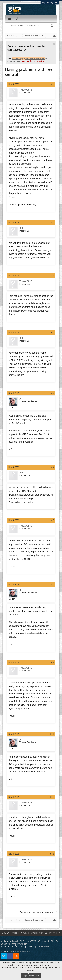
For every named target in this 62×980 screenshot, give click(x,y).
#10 (52, 734)
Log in (45, 2)
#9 (52, 662)
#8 (52, 584)
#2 (52, 222)
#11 (52, 797)
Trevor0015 (26, 90)
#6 (52, 467)
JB (21, 399)
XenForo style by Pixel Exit (47, 941)
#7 (52, 520)
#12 (52, 854)
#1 (52, 84)
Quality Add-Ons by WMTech (14, 944)
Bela (22, 228)
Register (53, 2)
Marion (12, 407)
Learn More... (35, 976)
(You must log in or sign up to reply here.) (38, 912)
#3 (52, 276)
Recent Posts (33, 26)
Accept (24, 976)
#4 (52, 332)
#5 (52, 393)
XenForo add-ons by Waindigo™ (15, 951)
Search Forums (17, 26)
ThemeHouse (43, 946)
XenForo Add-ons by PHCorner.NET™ (18, 941)
